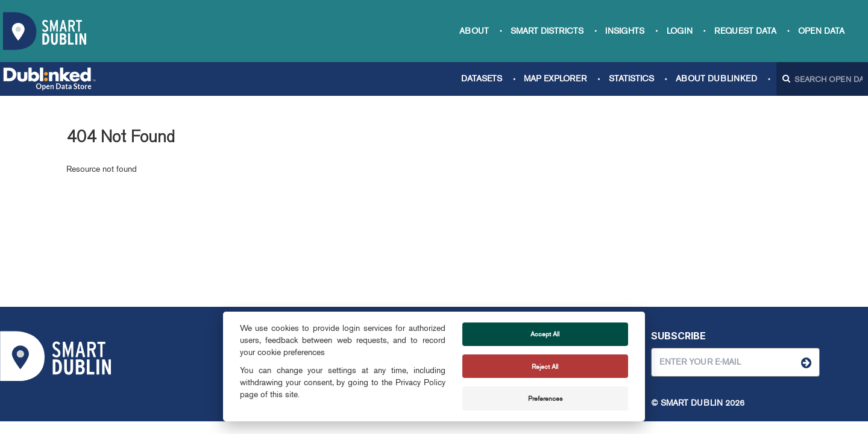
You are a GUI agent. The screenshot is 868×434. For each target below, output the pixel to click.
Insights (625, 31)
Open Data (821, 31)
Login (680, 31)
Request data (745, 31)
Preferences (545, 398)
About (474, 31)
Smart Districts (547, 31)
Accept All (545, 334)
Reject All (545, 366)
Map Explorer (555, 79)
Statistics (631, 79)
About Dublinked (716, 79)
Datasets (482, 79)
